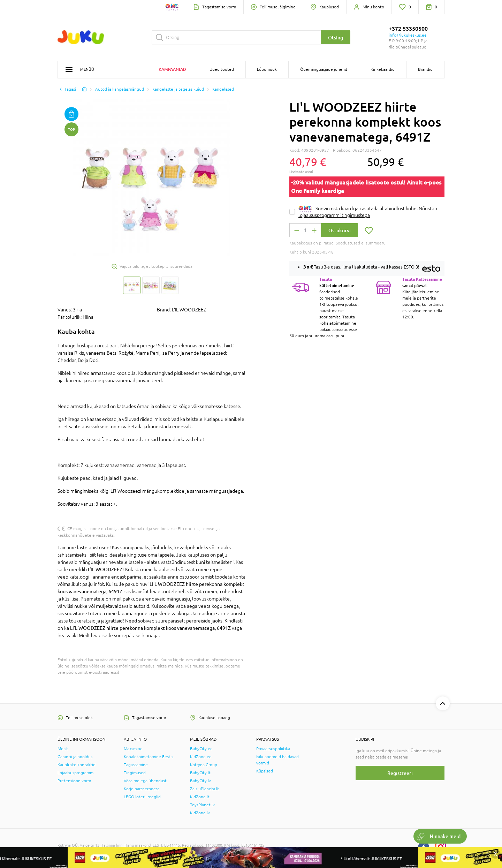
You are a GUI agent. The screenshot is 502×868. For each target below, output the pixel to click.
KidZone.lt (200, 797)
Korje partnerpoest (142, 789)
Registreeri (400, 773)
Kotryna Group (204, 765)
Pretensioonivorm (74, 781)
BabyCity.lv (200, 781)
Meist (63, 749)
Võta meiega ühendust (145, 781)
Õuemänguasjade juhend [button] (324, 69)
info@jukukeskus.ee (408, 35)
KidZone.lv (200, 813)
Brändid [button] (425, 69)
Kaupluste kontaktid (77, 765)
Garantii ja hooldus (75, 757)
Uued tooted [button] (222, 69)
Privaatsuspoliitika (273, 749)
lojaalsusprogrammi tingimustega (334, 215)
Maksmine (133, 749)
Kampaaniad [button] (172, 69)
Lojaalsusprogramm (75, 773)
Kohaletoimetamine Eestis (149, 757)
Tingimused (135, 773)
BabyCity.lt (200, 773)
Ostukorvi (340, 230)
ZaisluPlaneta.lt (204, 789)
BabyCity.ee (201, 749)
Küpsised (265, 771)
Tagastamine (136, 765)
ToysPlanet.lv (202, 805)
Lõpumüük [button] (267, 69)
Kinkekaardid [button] (383, 69)
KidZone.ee (201, 757)
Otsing (336, 37)
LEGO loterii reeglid (142, 797)
